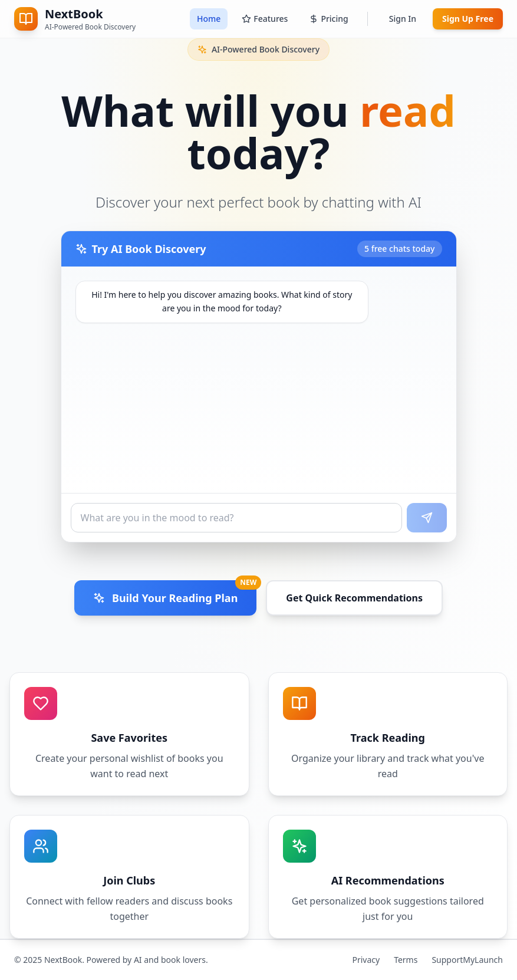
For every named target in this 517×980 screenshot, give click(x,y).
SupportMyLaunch (467, 960)
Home (209, 19)
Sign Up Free (468, 19)
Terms (406, 960)
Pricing (328, 19)
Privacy (366, 960)
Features (265, 19)
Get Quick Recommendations (354, 598)
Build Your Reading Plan (175, 593)
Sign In (403, 19)
